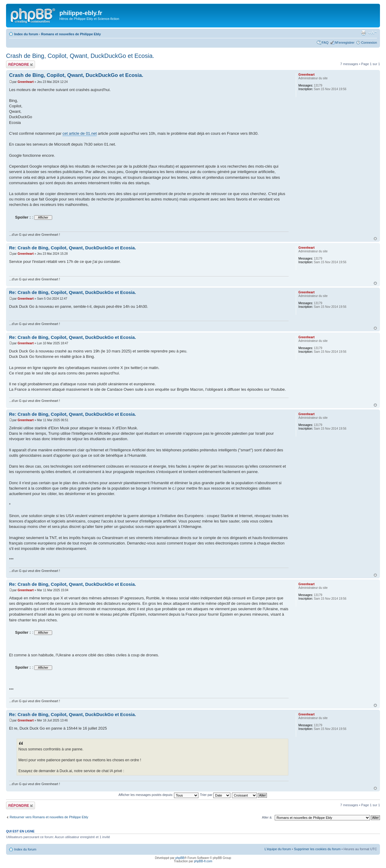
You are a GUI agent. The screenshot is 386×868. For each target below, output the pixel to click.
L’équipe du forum (278, 849)
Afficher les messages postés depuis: (158, 795)
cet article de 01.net (79, 133)
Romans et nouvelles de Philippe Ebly (71, 34)
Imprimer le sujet (363, 33)
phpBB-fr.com (203, 861)
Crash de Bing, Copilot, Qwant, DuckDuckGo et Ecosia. (80, 56)
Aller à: (267, 817)
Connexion (369, 43)
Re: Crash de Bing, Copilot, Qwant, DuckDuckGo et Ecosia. (73, 248)
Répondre (21, 64)
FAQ (325, 43)
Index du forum (26, 34)
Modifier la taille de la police (373, 33)
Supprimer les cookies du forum (317, 849)
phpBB (180, 858)
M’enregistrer (345, 43)
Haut (375, 239)
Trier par (215, 795)
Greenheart (25, 82)
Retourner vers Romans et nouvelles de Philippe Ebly (49, 817)
